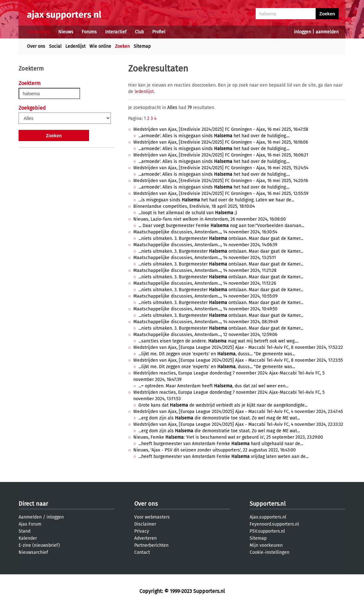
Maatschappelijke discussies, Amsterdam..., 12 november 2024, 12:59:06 (205, 335)
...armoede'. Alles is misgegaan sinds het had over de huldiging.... (214, 136)
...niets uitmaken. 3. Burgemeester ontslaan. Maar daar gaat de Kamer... (221, 238)
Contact (142, 552)
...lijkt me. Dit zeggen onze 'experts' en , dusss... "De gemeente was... (217, 354)
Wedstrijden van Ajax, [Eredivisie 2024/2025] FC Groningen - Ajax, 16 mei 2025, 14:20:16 (221, 181)
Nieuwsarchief (33, 552)
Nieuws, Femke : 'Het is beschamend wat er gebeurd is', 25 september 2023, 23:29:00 (228, 437)
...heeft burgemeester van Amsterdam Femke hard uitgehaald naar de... (221, 444)
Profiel (159, 32)
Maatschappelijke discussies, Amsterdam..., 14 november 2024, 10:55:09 (205, 296)
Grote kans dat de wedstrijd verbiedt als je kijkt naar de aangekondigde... (223, 405)
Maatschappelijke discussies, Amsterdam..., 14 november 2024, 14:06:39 (205, 245)
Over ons (36, 46)
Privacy (142, 531)
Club (139, 32)
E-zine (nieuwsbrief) (39, 545)
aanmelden (327, 32)
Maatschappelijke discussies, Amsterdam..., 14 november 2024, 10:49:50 (205, 309)
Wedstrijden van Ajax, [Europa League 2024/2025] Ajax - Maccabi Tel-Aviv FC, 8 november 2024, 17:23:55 (238, 360)
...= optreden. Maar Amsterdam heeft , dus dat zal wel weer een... (213, 386)
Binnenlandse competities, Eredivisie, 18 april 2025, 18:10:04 (194, 206)
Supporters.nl (268, 504)
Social (55, 46)
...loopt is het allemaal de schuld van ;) (188, 213)
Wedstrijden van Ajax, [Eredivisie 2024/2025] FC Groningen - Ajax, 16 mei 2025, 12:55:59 (221, 194)
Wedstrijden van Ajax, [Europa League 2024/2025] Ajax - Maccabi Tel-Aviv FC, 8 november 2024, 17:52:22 (238, 347)
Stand (25, 531)
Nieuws (66, 32)
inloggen (302, 32)
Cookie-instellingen (269, 552)
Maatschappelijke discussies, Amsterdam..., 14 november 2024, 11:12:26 (205, 283)
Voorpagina (38, 32)
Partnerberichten (151, 545)
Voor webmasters (152, 517)
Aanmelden (30, 517)
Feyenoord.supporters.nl (274, 524)
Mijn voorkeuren (266, 545)
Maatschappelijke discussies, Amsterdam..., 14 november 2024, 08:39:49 (206, 322)
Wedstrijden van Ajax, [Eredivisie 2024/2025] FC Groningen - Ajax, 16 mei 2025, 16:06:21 (221, 155)
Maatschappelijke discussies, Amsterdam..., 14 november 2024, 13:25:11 (205, 258)
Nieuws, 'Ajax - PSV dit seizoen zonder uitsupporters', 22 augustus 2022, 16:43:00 (215, 450)
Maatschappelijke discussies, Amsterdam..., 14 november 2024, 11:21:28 (205, 270)
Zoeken (122, 46)
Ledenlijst (75, 46)
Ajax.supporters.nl (268, 517)
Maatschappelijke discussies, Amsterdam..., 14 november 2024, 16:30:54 (205, 232)
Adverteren (145, 538)
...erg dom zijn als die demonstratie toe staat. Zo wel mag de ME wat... (219, 418)
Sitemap (142, 46)
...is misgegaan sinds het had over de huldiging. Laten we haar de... (216, 200)
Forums (89, 32)
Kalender (28, 538)
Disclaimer (145, 524)
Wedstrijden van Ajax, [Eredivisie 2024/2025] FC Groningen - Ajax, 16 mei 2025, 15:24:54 (221, 168)
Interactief (116, 32)
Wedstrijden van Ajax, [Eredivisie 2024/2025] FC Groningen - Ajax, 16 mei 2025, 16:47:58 (221, 129)
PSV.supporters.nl (267, 531)
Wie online (100, 46)
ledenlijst (144, 92)
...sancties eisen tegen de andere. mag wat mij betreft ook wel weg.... (218, 341)
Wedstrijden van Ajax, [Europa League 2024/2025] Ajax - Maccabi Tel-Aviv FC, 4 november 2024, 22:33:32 (238, 424)
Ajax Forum (30, 524)
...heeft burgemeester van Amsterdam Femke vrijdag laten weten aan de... (223, 456)
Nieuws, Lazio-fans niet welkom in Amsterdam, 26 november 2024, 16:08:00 (210, 219)
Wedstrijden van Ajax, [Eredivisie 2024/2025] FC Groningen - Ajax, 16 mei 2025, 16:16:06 (221, 142)
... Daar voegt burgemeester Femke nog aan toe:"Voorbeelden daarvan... (221, 226)
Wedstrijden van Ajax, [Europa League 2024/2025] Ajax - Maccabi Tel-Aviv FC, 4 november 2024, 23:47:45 (238, 412)
